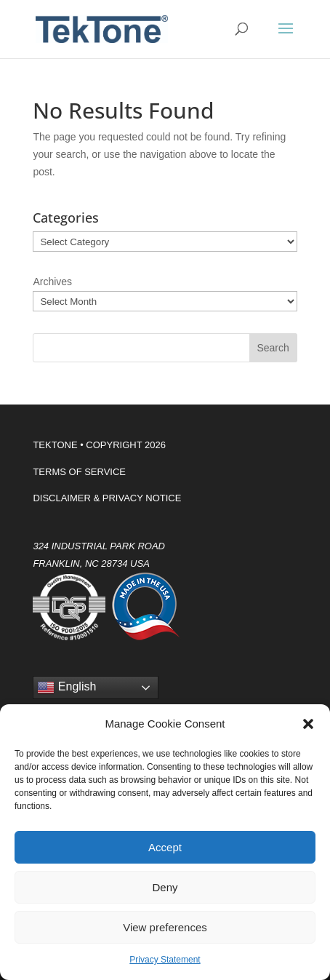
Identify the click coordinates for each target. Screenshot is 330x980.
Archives (52, 282)
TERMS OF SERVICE (79, 472)
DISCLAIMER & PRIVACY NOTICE (107, 498)
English (67, 688)
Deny (165, 887)
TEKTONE (55, 445)
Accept (165, 847)
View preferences (165, 927)
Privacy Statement (165, 960)
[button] (308, 724)
